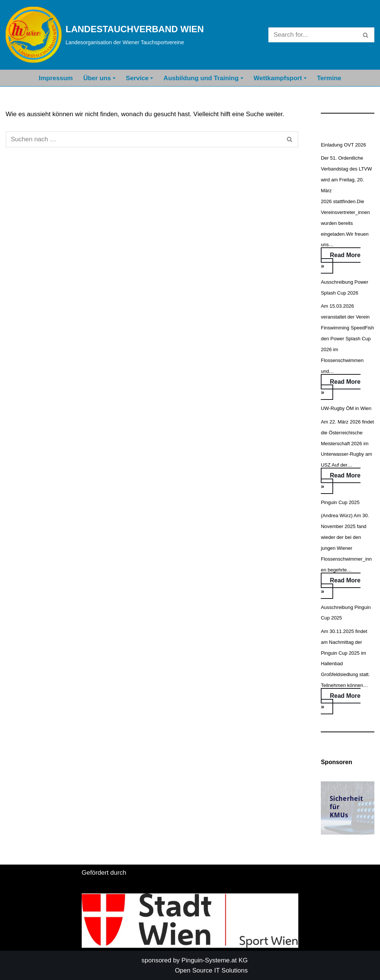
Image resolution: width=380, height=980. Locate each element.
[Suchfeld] (313, 35)
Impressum (56, 78)
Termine (329, 78)
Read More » (341, 263)
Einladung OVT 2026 (343, 145)
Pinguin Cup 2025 (340, 502)
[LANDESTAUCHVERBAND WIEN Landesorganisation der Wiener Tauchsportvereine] (105, 35)
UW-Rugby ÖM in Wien (346, 408)
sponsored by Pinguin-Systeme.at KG (195, 960)
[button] (114, 78)
